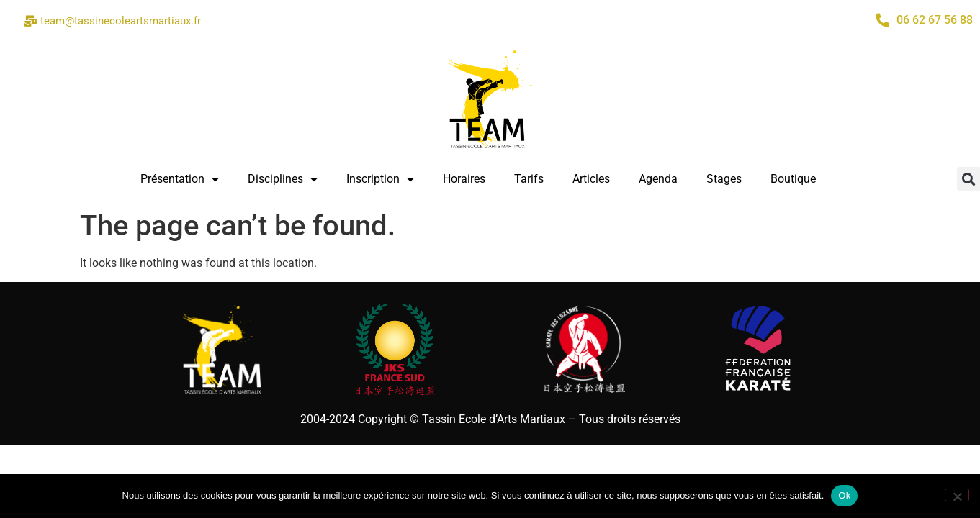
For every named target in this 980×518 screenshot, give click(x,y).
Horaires (464, 179)
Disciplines (283, 179)
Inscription (380, 179)
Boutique (793, 179)
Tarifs (529, 179)
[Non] (957, 495)
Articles (591, 179)
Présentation (180, 179)
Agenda (658, 179)
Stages (724, 179)
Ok (844, 495)
